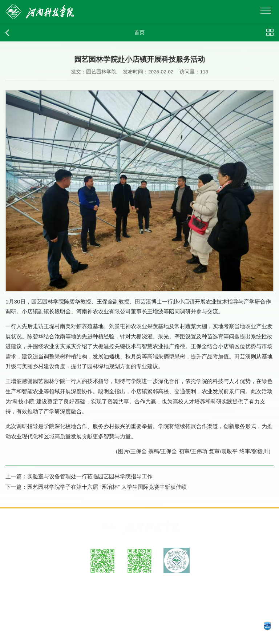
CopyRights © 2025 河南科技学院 (212, 626)
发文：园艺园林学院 (94, 72)
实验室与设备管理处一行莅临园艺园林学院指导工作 (90, 476)
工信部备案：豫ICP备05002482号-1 (48, 626)
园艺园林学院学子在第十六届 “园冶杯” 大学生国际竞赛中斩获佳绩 (107, 487)
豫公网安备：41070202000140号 (132, 626)
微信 (139, 581)
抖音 (177, 581)
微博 (102, 581)
